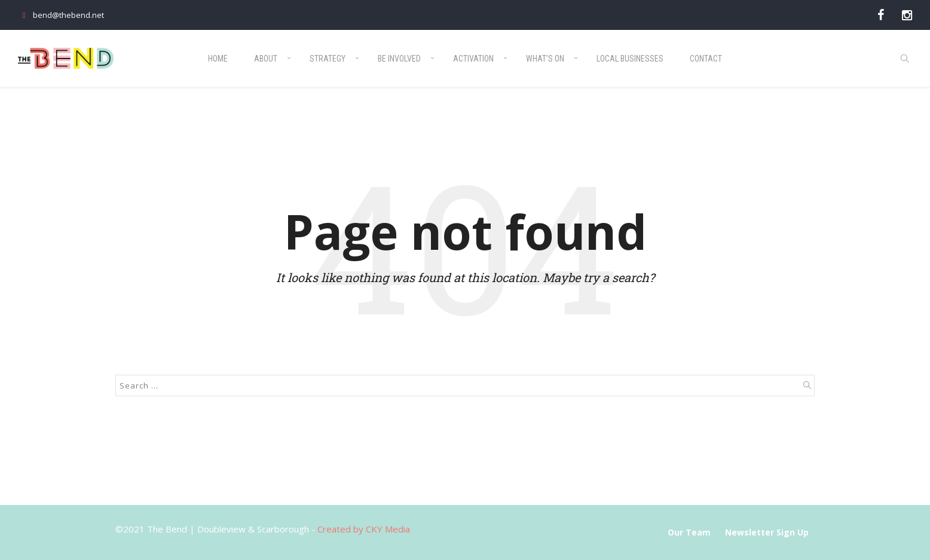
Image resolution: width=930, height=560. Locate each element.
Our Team (689, 532)
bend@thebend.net (61, 15)
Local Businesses (630, 59)
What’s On (545, 59)
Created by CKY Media (364, 529)
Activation (473, 59)
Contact (706, 59)
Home (218, 59)
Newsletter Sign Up (767, 532)
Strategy (328, 59)
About (266, 59)
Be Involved (399, 59)
